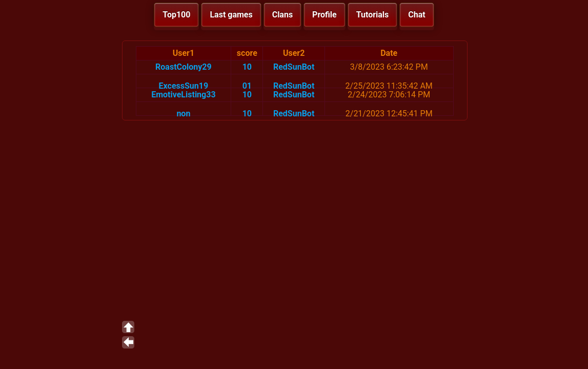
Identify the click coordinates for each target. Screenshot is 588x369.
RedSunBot (294, 67)
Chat (417, 15)
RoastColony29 (184, 67)
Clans (282, 15)
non (183, 114)
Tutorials (373, 15)
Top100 (176, 15)
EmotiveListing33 (183, 95)
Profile (325, 15)
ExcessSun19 (184, 86)
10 (247, 67)
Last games (231, 15)
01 (247, 86)
